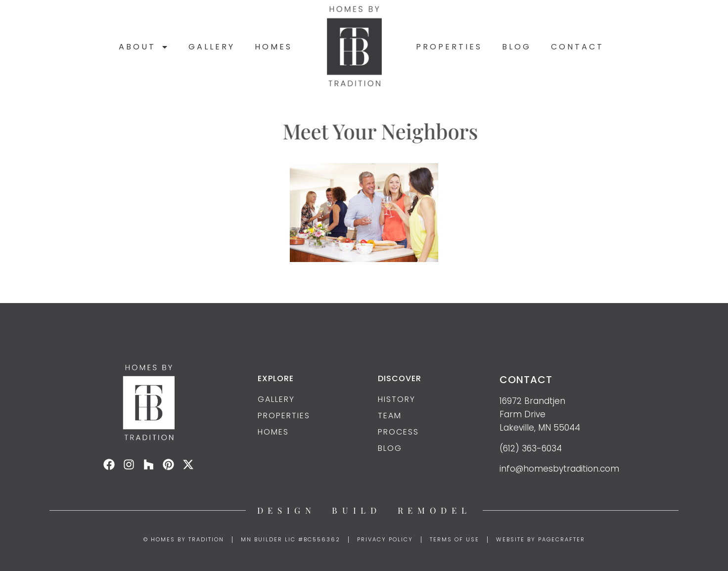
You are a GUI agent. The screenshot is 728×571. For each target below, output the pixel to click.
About (144, 47)
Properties (449, 47)
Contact (577, 47)
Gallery (212, 47)
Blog (517, 47)
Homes (273, 47)
